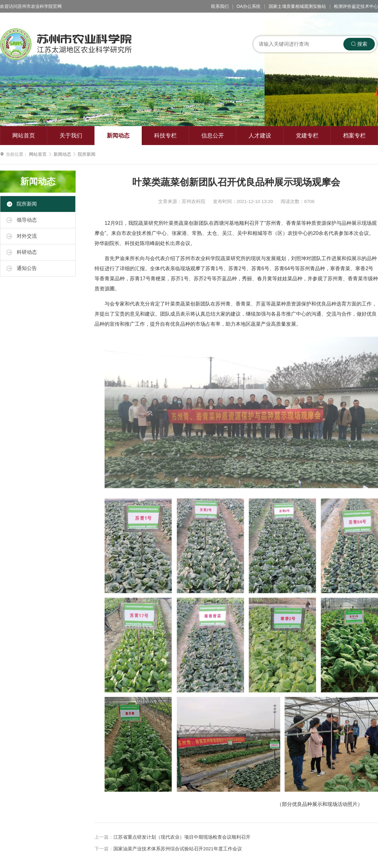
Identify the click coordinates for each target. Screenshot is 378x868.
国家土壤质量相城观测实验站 (297, 6)
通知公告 (22, 268)
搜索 (359, 44)
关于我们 (71, 136)
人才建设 (260, 136)
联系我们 (220, 6)
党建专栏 (307, 136)
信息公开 (213, 136)
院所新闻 (87, 154)
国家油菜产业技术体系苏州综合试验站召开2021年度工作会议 (178, 849)
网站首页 (24, 136)
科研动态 (22, 252)
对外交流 (22, 236)
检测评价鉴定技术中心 (356, 6)
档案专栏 (354, 136)
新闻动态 (118, 136)
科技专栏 (165, 136)
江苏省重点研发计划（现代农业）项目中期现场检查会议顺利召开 (182, 837)
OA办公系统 (249, 6)
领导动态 (22, 220)
